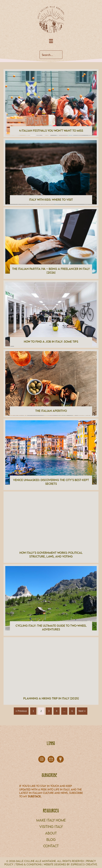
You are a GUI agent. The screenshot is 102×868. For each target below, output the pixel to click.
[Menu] (51, 41)
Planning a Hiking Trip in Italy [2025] (51, 698)
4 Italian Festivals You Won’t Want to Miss (51, 131)
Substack (34, 796)
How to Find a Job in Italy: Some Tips (51, 342)
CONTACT (51, 846)
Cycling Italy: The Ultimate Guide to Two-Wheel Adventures (51, 627)
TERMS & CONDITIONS (29, 864)
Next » (82, 711)
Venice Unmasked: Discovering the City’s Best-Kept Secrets (51, 482)
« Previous (21, 711)
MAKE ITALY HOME (51, 820)
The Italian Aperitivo (51, 411)
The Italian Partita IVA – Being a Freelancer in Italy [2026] (51, 271)
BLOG (51, 840)
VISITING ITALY (51, 827)
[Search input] (51, 55)
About (51, 833)
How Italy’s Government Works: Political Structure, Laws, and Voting (51, 555)
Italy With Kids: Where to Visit (51, 200)
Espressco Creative (84, 864)
